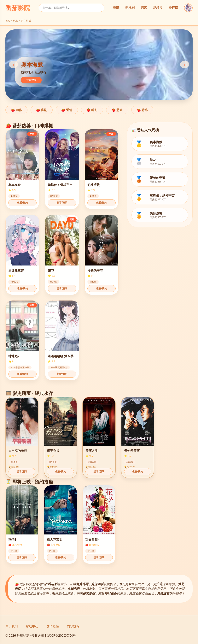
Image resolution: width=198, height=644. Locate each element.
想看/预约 (22, 203)
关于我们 (12, 626)
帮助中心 (32, 626)
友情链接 (53, 626)
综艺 (144, 8)
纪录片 (158, 8)
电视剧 (130, 8)
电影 (116, 8)
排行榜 (173, 8)
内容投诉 (73, 626)
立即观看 (31, 80)
